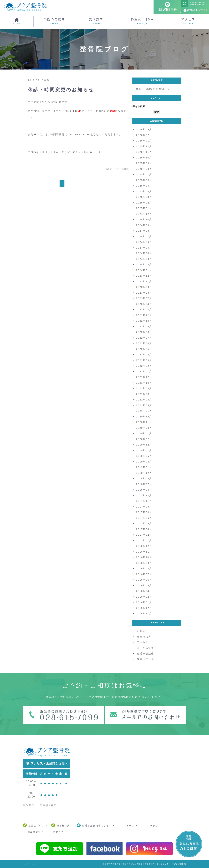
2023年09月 (144, 287)
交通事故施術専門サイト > (98, 826)
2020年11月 (144, 422)
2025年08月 (144, 169)
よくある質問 (146, 648)
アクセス (188, 21)
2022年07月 (144, 338)
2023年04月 (144, 304)
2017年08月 (144, 512)
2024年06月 (144, 242)
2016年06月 (144, 580)
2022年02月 (144, 366)
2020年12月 (144, 417)
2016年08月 (144, 568)
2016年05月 (144, 585)
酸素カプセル (146, 659)
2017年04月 (144, 529)
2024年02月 (144, 264)
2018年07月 (144, 484)
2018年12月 (144, 473)
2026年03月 (144, 129)
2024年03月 (144, 259)
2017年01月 (144, 540)
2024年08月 (144, 231)
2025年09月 (144, 163)
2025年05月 (144, 186)
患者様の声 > (65, 826)
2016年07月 (144, 574)
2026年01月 (144, 141)
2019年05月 (144, 456)
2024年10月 (144, 219)
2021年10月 (144, 383)
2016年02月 (144, 597)
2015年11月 (144, 614)
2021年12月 (144, 377)
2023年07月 (144, 298)
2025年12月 (144, 146)
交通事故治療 (146, 653)
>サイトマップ (30, 864)
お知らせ (143, 631)
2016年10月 (144, 557)
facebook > (36, 832)
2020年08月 (144, 428)
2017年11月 (144, 501)
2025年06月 (144, 180)
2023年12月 (144, 276)
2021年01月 (144, 411)
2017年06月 (144, 518)
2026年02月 (144, 135)
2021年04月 (144, 400)
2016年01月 (144, 602)
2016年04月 (144, 591)
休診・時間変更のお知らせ (61, 90)
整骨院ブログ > (38, 826)
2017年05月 (144, 523)
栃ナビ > (58, 832)
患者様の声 (144, 637)
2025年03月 (144, 197)
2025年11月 (144, 152)
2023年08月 (144, 293)
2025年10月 (144, 158)
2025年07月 (144, 174)
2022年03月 (144, 360)
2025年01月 (144, 208)
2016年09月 (144, 563)
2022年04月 (144, 355)
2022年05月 (144, 349)
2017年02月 (144, 535)
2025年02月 (144, 203)
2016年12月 (144, 546)
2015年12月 (144, 608)
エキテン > (131, 826)
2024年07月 (144, 236)
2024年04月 (144, 253)
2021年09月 (144, 388)
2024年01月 (144, 270)
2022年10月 (144, 321)
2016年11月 (144, 552)
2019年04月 (144, 462)
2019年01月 (144, 467)
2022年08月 (144, 332)
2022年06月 (144, 343)
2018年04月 (144, 490)
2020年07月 (144, 433)
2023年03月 (144, 309)
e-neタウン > (155, 826)
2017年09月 (144, 507)
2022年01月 (144, 371)
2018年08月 (144, 478)
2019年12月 (144, 445)
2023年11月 (144, 281)
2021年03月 (144, 405)
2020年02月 (144, 439)
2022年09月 (144, 326)
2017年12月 (144, 495)
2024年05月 (144, 248)
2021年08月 (144, 394)
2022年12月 (144, 315)
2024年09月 (144, 225)
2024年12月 (144, 214)
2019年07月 (144, 450)
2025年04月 (144, 191)
